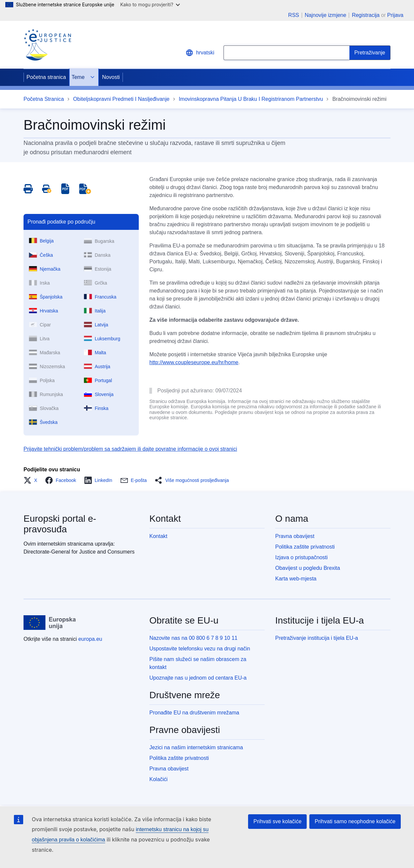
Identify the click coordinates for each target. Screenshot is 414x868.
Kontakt (158, 536)
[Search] (370, 53)
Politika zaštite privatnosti (305, 547)
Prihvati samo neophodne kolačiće (355, 821)
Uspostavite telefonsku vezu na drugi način (200, 649)
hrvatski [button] (200, 53)
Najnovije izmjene (325, 15)
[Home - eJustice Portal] (47, 45)
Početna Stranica (44, 99)
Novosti (111, 77)
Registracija (366, 15)
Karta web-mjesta (296, 579)
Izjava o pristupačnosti (301, 557)
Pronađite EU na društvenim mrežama (194, 713)
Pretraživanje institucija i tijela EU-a (317, 638)
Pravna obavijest (295, 536)
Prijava (395, 15)
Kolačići (158, 779)
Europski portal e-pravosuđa (60, 524)
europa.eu (90, 639)
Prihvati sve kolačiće (277, 821)
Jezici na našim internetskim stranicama (196, 747)
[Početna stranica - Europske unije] (50, 623)
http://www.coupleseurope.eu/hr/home (194, 362)
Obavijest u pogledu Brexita (308, 568)
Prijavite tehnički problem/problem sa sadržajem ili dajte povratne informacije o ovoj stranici (130, 449)
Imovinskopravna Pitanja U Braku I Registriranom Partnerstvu (251, 99)
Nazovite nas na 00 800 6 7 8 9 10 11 (193, 638)
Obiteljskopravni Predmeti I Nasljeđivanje (121, 99)
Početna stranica (46, 77)
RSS (294, 15)
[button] (32, 480)
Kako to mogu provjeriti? (150, 4)
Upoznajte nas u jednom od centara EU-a (198, 678)
